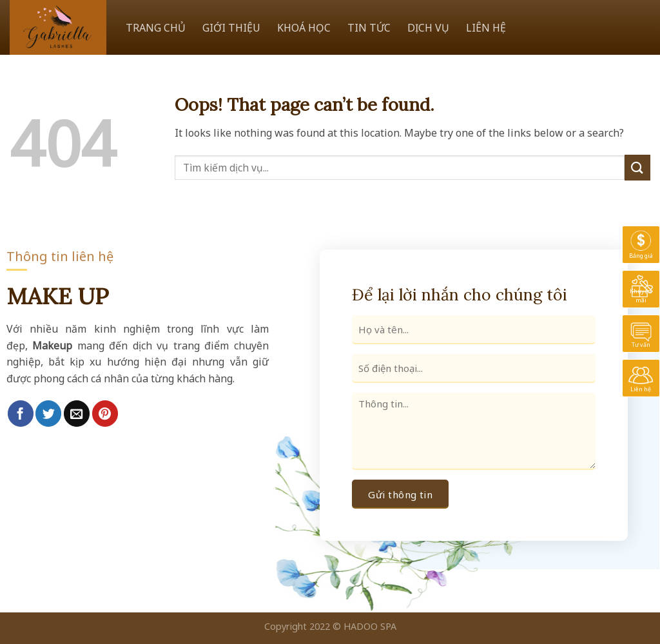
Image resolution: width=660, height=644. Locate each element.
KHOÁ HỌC (304, 28)
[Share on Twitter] (48, 413)
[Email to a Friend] (77, 413)
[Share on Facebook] (21, 413)
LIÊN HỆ (486, 28)
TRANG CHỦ (156, 28)
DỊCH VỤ (428, 28)
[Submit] (637, 167)
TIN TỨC (369, 28)
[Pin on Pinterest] (105, 413)
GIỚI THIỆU (231, 28)
